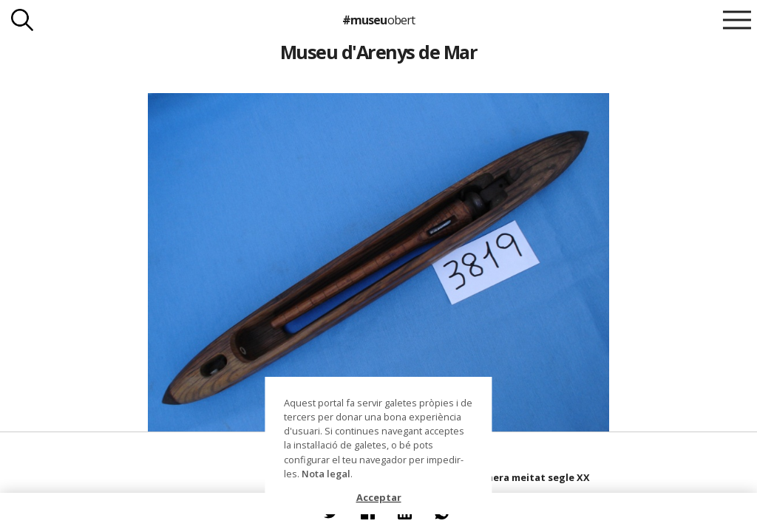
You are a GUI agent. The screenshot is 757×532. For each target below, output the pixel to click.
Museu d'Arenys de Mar (378, 52)
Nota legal (326, 474)
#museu (378, 20)
